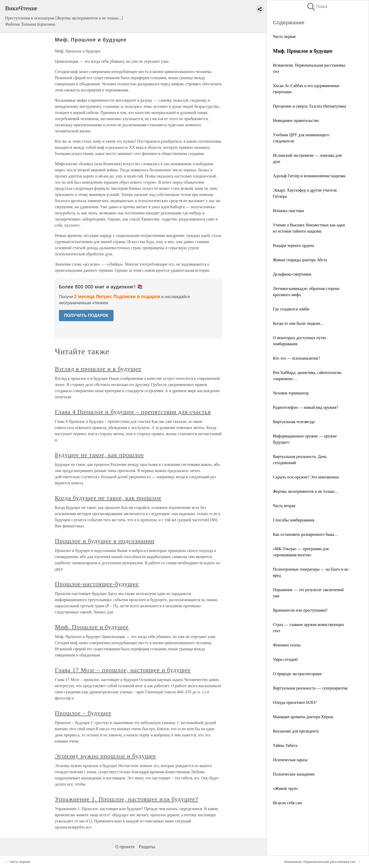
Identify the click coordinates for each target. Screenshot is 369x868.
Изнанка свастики (288, 211)
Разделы (147, 847)
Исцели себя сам (287, 803)
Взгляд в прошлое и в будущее (98, 369)
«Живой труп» (285, 788)
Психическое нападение (294, 774)
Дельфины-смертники (292, 274)
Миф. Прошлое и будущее (92, 627)
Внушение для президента (296, 731)
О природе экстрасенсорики (297, 674)
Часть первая (284, 36)
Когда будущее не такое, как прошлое (108, 498)
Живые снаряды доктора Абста (300, 260)
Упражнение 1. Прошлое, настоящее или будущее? (127, 799)
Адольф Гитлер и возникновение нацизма (309, 176)
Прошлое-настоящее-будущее (97, 584)
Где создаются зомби (291, 309)
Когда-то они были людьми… (299, 323)
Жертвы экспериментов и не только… (306, 491)
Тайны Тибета (285, 745)
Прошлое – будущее (83, 713)
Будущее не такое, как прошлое (99, 455)
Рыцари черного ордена (293, 245)
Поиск (317, 7)
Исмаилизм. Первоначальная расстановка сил (320, 862)
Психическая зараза (290, 760)
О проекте (125, 847)
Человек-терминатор (291, 393)
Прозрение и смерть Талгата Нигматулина (310, 106)
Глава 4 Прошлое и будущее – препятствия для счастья (133, 412)
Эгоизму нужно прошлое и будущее (105, 756)
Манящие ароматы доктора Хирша (303, 717)
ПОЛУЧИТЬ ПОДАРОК (86, 315)
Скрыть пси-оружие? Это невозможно (306, 477)
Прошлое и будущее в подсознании (105, 541)
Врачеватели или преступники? (300, 610)
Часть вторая (284, 506)
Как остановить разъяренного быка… (306, 534)
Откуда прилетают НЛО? (295, 702)
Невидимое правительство (296, 121)
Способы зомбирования (294, 520)
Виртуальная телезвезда (294, 422)
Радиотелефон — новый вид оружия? (305, 407)
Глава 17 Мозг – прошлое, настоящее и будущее (123, 670)
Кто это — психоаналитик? (296, 358)
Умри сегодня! (285, 659)
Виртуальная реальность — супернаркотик (310, 688)
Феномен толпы (287, 645)
